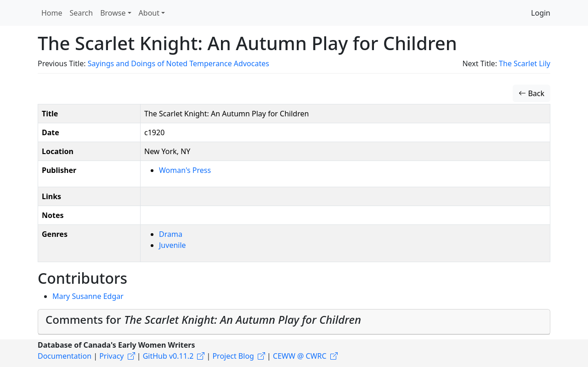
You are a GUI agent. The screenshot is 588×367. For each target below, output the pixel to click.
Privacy (111, 356)
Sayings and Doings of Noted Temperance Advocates (178, 63)
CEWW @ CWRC (300, 356)
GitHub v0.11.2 (168, 356)
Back (531, 93)
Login (541, 13)
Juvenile (172, 245)
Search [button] (82, 13)
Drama (171, 234)
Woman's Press (185, 170)
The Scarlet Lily (525, 63)
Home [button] (52, 13)
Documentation (65, 356)
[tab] (294, 322)
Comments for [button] (203, 319)
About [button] (149, 13)
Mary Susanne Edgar (88, 296)
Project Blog (233, 356)
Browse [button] (113, 13)
